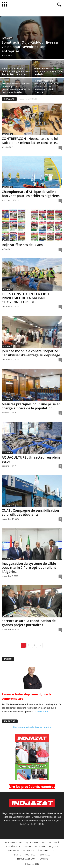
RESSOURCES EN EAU (25, 859)
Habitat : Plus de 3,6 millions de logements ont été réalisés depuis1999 (16, 71)
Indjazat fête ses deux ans (22, 245)
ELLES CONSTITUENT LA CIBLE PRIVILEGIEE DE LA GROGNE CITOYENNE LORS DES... (26, 298)
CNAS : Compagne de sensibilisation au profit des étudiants (30, 512)
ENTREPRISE (14, 851)
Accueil (22, 99)
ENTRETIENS (29, 851)
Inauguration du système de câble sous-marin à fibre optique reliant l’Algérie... (29, 568)
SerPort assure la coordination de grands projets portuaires (29, 623)
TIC (54, 851)
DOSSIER (28, 847)
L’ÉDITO (18, 855)
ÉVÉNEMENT (43, 851)
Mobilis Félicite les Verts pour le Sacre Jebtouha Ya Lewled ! (48, 71)
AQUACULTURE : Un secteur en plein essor (31, 459)
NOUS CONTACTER (14, 842)
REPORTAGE (44, 855)
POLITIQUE (30, 855)
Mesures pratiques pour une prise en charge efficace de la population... (31, 406)
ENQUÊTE (53, 847)
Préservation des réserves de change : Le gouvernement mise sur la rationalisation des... (16, 88)
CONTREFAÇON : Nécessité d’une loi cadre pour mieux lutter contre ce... (30, 141)
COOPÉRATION (13, 847)
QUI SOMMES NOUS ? (36, 842)
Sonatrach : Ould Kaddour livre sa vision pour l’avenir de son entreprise (30, 47)
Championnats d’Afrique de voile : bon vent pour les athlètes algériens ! (31, 194)
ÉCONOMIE (40, 847)
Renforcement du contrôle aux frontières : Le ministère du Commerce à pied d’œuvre (47, 86)
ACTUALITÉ (7, 38)
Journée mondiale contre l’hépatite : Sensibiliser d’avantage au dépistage (31, 353)
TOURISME (43, 859)
